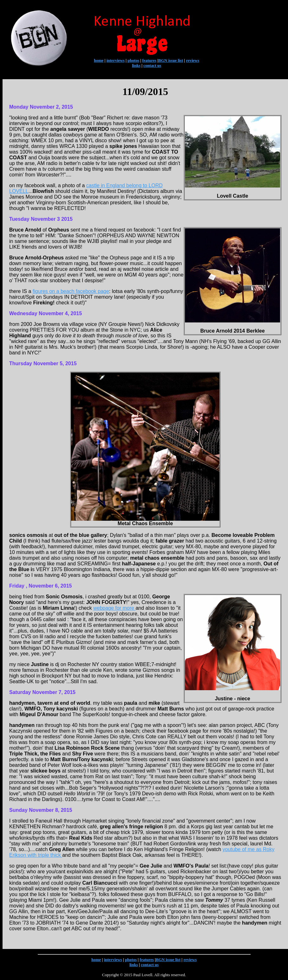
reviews (193, 60)
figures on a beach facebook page (71, 291)
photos (133, 60)
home (99, 60)
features (149, 60)
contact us (152, 65)
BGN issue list (171, 60)
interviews (116, 60)
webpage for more (114, 608)
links (136, 65)
